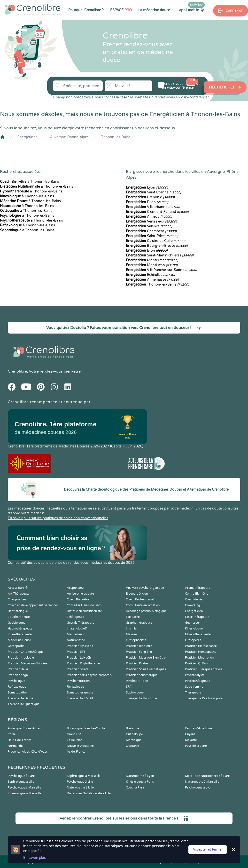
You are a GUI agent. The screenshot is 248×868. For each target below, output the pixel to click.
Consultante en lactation (143, 605)
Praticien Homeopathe (201, 652)
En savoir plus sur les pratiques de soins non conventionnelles (58, 518)
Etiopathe (133, 617)
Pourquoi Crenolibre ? (86, 10)
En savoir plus (35, 858)
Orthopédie (193, 640)
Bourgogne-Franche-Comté (86, 728)
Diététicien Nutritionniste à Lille (89, 793)
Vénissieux (151, 221)
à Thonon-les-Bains (30, 182)
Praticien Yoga (18, 675)
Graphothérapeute (139, 623)
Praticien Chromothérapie (26, 652)
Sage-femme (194, 687)
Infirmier (132, 629)
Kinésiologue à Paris (140, 782)
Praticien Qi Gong (197, 663)
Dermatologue (18, 611)
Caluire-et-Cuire (156, 241)
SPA (129, 687)
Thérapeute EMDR (80, 698)
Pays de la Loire (196, 746)
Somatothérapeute (80, 693)
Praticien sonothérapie (142, 675)
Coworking (193, 605)
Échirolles (150, 275)
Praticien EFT (76, 652)
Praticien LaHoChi (79, 658)
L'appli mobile (191, 10)
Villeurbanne (153, 207)
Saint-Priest (152, 236)
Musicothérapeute (198, 634)
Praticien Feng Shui (139, 652)
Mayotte (191, 740)
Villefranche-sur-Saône (161, 270)
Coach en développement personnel (33, 605)
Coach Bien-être (78, 599)
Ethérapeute (76, 617)
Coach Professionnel (140, 599)
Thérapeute (193, 693)
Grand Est (74, 734)
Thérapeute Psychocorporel (204, 698)
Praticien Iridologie (21, 658)
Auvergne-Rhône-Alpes (69, 137)
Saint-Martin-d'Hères (160, 255)
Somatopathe (17, 693)
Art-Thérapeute (19, 594)
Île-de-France (76, 752)
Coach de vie (194, 599)
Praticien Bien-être (139, 646)
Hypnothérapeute (20, 629)
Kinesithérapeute (20, 634)
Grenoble (150, 197)
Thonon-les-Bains (116, 137)
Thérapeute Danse (21, 698)
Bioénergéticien (137, 594)
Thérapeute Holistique (141, 698)
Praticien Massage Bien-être (146, 658)
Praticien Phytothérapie (83, 663)
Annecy (149, 217)
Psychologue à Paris (22, 776)
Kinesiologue (194, 629)
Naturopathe (76, 640)
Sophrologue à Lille (21, 782)
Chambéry (151, 231)
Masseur (132, 634)
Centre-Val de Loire (198, 728)
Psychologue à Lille (80, 782)
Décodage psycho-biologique (146, 611)
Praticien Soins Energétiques (146, 669)
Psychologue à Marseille (24, 788)
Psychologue (16, 681)
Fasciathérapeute (197, 617)
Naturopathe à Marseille (202, 782)
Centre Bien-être (197, 594)
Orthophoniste (136, 640)
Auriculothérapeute (80, 594)
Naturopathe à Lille (80, 788)
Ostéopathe (16, 646)
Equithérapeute (19, 617)
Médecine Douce (19, 640)
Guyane (190, 734)
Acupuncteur (76, 588)
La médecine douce (154, 10)
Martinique (134, 740)
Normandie (16, 746)
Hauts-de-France (20, 740)
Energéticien (27, 137)
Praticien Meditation (199, 658)
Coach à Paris (135, 788)
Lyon (147, 187)
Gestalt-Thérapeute (81, 623)
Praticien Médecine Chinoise (27, 663)
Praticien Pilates (137, 663)
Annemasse (152, 280)
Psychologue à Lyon (199, 788)
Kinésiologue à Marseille (25, 793)
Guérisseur (193, 623)
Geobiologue (17, 623)
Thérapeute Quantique (24, 704)
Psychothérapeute (198, 681)
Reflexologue (17, 687)
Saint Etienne (154, 192)
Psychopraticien (137, 681)
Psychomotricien (78, 681)
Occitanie (132, 746)
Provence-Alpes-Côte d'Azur (28, 752)
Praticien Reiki (18, 669)
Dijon (147, 202)
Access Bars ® (18, 588)
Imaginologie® (77, 629)
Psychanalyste (195, 675)
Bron (147, 251)
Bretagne (132, 728)
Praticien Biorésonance (201, 646)
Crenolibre (17, 371)
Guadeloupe (134, 734)
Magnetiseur (76, 634)
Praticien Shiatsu (78, 669)
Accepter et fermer (208, 849)
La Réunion (75, 740)
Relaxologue (75, 687)
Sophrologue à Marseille (84, 776)
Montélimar (152, 260)
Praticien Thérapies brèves (204, 669)
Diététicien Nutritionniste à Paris (208, 776)
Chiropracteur (17, 599)
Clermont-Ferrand (157, 212)
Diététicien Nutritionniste (84, 611)
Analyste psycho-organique (145, 588)
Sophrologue (135, 693)
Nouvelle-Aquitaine (80, 746)
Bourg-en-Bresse (157, 246)
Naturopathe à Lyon (140, 776)
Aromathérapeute (198, 588)
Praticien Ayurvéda (80, 646)
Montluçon (152, 265)
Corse (12, 734)
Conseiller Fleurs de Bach (84, 605)
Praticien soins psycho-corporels (89, 675)
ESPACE (121, 10)
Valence (149, 226)
